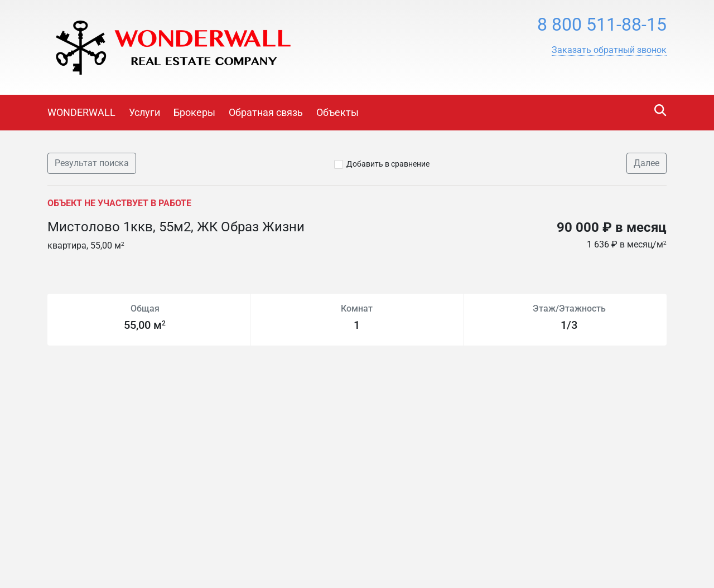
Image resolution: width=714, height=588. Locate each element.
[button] (609, 50)
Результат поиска (92, 163)
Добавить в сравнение (388, 164)
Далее (647, 163)
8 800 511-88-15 (602, 25)
